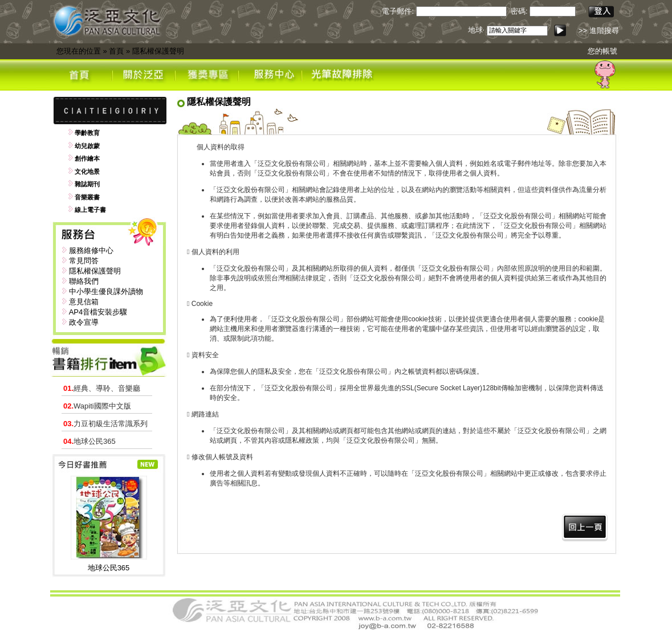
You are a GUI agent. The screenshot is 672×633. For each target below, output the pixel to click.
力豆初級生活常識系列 (105, 424)
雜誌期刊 (87, 184)
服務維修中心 (91, 250)
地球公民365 (89, 441)
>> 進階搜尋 (599, 30)
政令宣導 (84, 322)
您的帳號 (602, 51)
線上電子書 (90, 210)
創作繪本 (87, 158)
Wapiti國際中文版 (97, 406)
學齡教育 (87, 133)
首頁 (116, 51)
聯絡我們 (84, 281)
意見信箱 (84, 302)
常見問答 (84, 261)
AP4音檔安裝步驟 (98, 312)
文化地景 (87, 171)
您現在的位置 (79, 51)
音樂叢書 (87, 197)
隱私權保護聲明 (158, 51)
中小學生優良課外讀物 (106, 291)
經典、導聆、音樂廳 (102, 388)
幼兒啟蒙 (87, 146)
